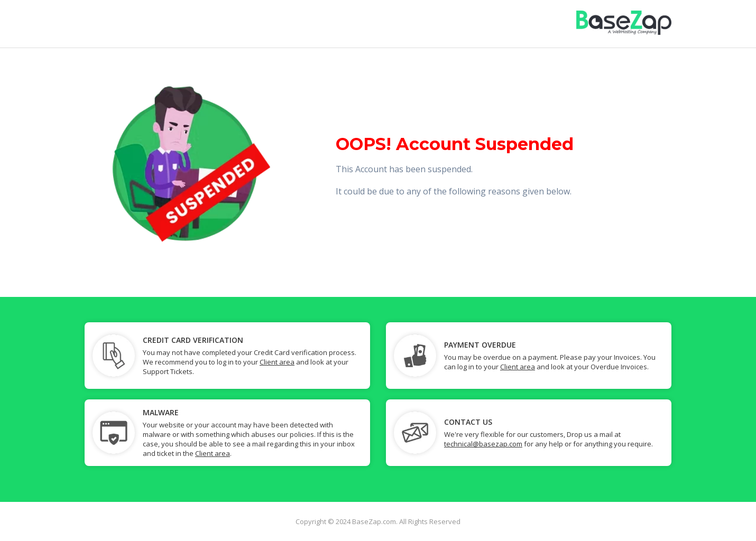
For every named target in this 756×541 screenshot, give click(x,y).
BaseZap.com (374, 521)
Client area (277, 362)
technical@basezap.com (483, 444)
